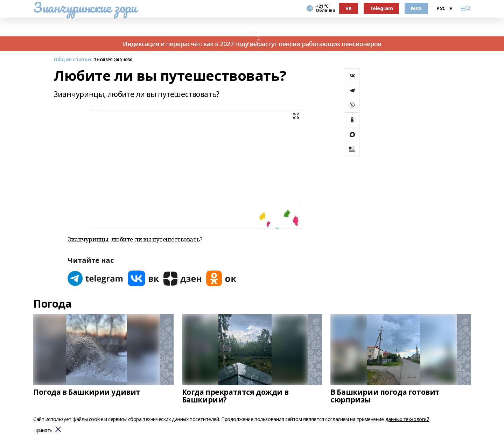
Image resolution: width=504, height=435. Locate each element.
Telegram (381, 8)
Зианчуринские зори (85, 7)
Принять (43, 431)
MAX (416, 8)
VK (348, 8)
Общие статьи (72, 60)
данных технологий (407, 419)
